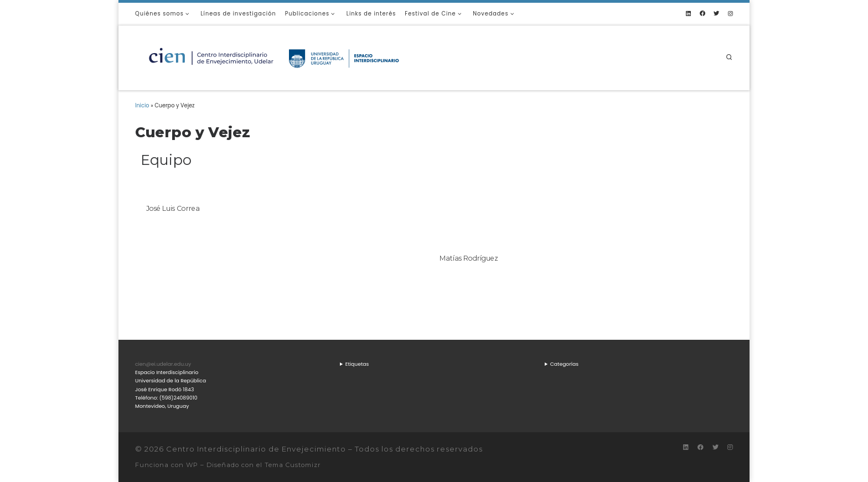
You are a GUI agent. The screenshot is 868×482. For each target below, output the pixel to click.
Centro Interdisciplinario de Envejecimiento (256, 449)
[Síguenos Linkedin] (688, 14)
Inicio (142, 105)
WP (192, 465)
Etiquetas (357, 364)
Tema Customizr (293, 465)
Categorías (564, 364)
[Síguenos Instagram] (730, 14)
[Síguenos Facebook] (702, 14)
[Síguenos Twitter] (716, 14)
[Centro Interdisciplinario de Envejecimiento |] (273, 57)
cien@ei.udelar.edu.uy (163, 364)
